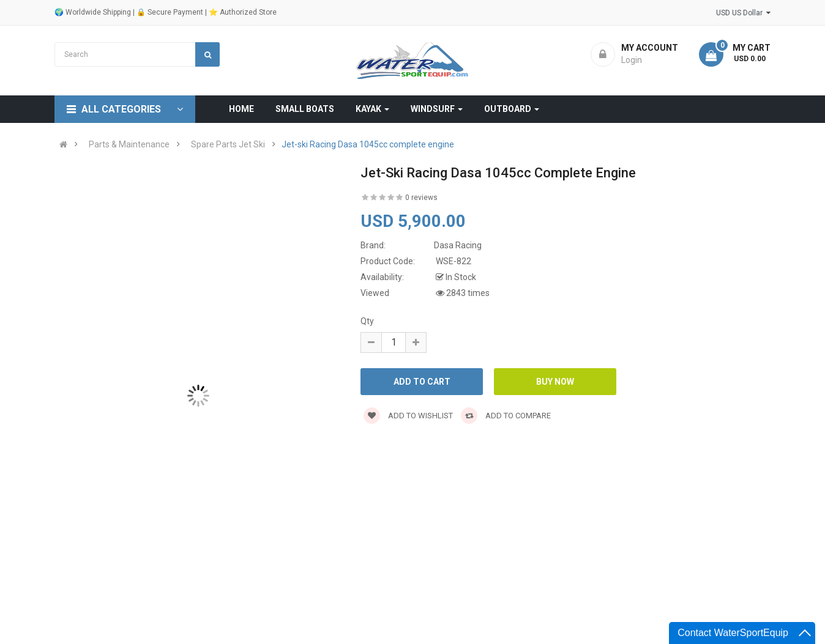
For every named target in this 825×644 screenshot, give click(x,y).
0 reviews (421, 198)
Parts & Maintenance (129, 144)
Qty (367, 321)
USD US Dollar (743, 13)
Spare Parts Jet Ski (228, 144)
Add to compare (506, 416)
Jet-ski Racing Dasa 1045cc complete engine (368, 144)
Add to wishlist (408, 416)
